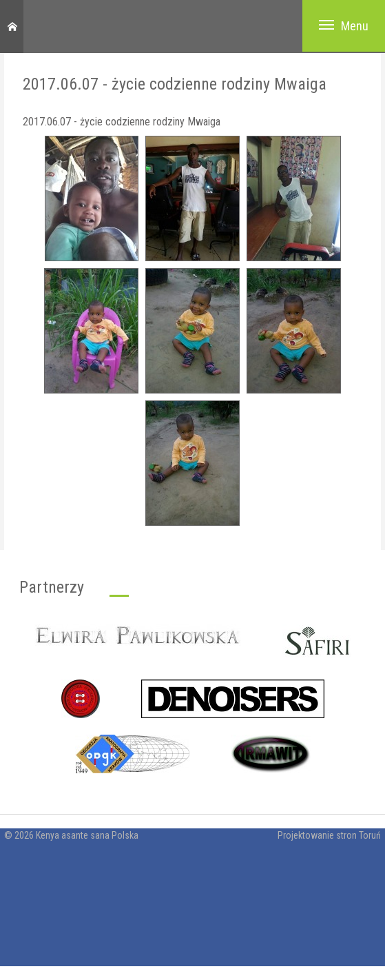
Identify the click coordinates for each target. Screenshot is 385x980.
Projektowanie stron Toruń (329, 835)
